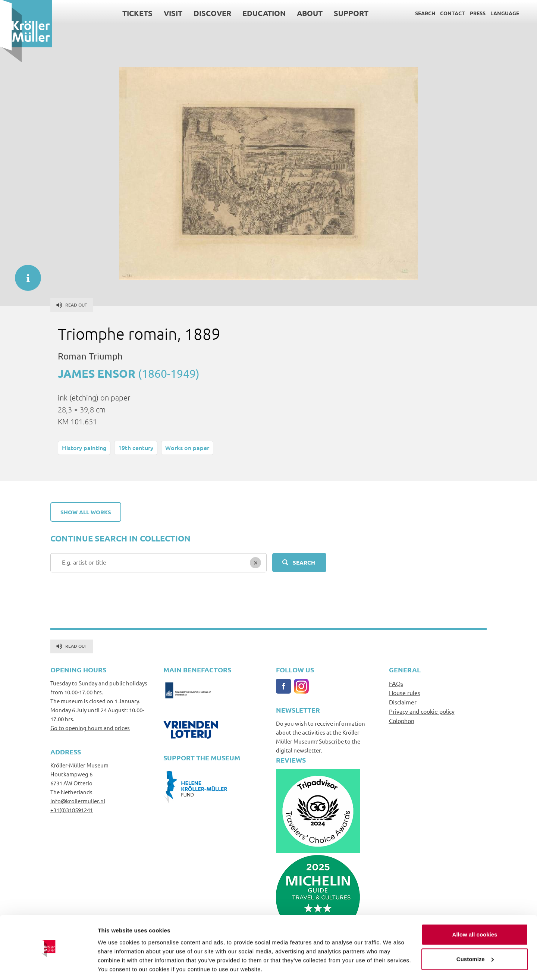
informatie (24, 274)
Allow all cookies (475, 910)
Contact (453, 13)
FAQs (396, 683)
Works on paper (187, 447)
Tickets (137, 13)
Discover (212, 13)
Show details (115, 965)
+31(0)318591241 (72, 810)
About (310, 13)
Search (425, 13)
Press (478, 13)
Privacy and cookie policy (422, 711)
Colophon (402, 720)
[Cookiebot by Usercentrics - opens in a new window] (48, 965)
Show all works (86, 512)
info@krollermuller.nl (78, 801)
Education (264, 13)
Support (351, 13)
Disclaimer (403, 702)
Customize (475, 935)
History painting (84, 447)
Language (505, 13)
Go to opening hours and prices (90, 728)
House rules (405, 692)
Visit (173, 13)
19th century (136, 447)
